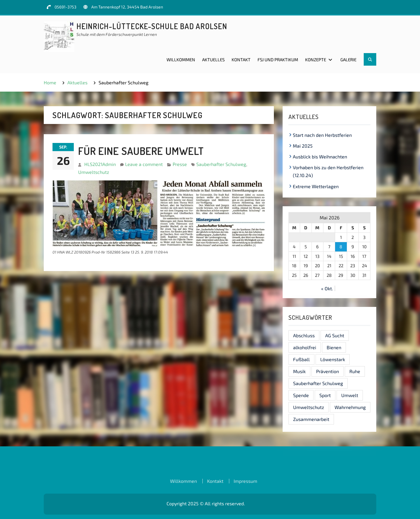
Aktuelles (213, 60)
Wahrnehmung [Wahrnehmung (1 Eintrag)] (350, 407)
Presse (180, 164)
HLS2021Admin (100, 164)
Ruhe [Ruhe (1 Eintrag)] (355, 371)
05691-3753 (65, 7)
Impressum (245, 481)
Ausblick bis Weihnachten (320, 157)
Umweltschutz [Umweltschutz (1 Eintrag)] (309, 407)
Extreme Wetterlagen (316, 186)
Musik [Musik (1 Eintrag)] (299, 371)
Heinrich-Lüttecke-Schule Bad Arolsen (152, 26)
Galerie (348, 60)
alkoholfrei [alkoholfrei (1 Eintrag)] (305, 347)
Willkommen (181, 60)
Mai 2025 (303, 146)
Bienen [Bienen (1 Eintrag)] (334, 347)
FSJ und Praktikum (278, 60)
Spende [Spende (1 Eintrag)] (301, 395)
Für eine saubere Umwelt (141, 151)
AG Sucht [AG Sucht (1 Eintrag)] (335, 335)
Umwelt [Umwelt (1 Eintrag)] (350, 395)
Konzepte (316, 60)
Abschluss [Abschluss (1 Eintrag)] (304, 335)
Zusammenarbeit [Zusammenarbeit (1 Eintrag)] (311, 419)
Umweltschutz (94, 172)
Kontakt (241, 60)
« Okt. (327, 288)
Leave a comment (144, 164)
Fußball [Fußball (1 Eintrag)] (301, 359)
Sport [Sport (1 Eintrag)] (325, 395)
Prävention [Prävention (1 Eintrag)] (328, 371)
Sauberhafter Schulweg (221, 164)
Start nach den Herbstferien (322, 135)
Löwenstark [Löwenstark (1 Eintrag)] (333, 359)
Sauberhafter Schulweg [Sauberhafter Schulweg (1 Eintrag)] (318, 383)
